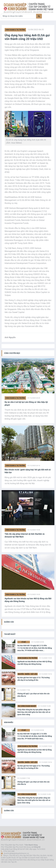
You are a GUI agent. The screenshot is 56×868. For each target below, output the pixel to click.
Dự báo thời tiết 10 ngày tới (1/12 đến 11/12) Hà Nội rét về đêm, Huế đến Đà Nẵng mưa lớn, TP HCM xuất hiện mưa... (35, 648)
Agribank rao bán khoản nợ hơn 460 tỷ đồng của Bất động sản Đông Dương (28, 600)
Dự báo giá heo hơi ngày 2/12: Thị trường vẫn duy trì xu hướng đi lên (33, 679)
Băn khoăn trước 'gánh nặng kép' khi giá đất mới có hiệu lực (28, 471)
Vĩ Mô (24, 642)
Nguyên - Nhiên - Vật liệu (28, 674)
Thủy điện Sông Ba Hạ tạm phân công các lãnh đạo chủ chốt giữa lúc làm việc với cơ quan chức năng (34, 712)
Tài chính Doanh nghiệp (27, 706)
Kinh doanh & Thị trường (15, 30)
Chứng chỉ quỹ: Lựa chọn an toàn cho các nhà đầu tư (33, 695)
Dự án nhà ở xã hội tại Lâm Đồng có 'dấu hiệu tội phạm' (26, 403)
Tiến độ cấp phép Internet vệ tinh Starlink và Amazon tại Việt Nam (25, 535)
